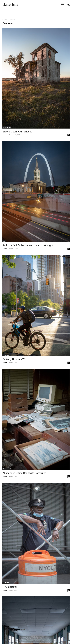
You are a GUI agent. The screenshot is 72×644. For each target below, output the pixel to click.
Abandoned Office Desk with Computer (24, 473)
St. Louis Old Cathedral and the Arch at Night (28, 245)
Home (5, 20)
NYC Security (10, 587)
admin (5, 135)
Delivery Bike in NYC (14, 359)
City (4, 241)
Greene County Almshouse (17, 132)
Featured (6, 355)
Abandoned (7, 127)
